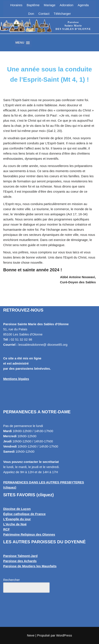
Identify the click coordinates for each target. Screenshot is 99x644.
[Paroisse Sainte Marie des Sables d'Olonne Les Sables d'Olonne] (49, 31)
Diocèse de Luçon (17, 509)
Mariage (50, 5)
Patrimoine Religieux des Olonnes (29, 534)
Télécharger (62, 14)
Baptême (33, 5)
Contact (44, 14)
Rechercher (12, 580)
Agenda (83, 5)
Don (31, 14)
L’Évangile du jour (17, 519)
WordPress (64, 635)
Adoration (66, 5)
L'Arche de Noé (15, 524)
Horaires (16, 5)
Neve (31, 635)
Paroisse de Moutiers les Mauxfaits (30, 566)
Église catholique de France (24, 514)
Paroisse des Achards (20, 561)
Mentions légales (16, 379)
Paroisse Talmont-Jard (20, 556)
